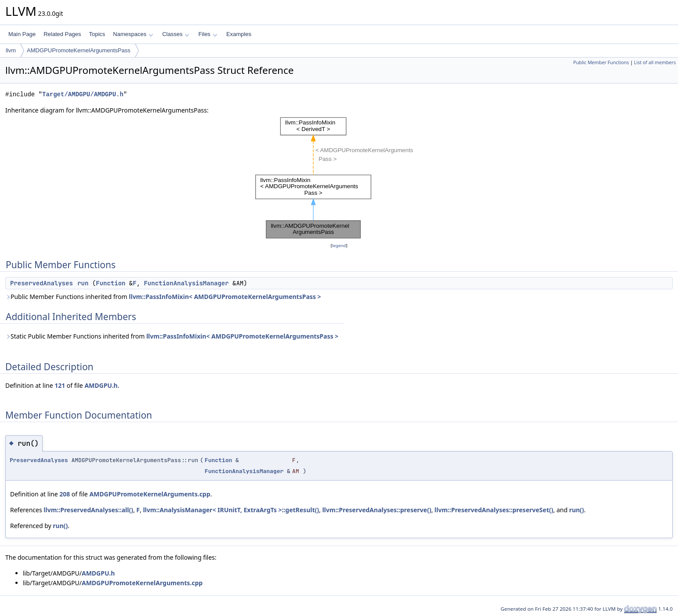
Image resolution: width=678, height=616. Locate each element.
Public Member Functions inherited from (163, 297)
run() (576, 510)
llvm (11, 50)
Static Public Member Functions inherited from (172, 336)
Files (208, 34)
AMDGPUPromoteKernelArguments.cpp (150, 494)
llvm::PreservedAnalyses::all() (88, 510)
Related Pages (62, 34)
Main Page (22, 34)
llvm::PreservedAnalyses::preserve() (377, 510)
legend (339, 246)
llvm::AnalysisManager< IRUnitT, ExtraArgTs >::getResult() (231, 510)
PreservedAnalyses (42, 283)
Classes (176, 34)
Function (111, 283)
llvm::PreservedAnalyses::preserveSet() (494, 510)
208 (65, 494)
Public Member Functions (601, 62)
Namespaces (133, 34)
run (83, 283)
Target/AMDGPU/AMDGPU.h (83, 94)
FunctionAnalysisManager (186, 283)
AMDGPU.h (101, 385)
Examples (239, 34)
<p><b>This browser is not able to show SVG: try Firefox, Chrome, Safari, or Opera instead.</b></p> (339, 178)
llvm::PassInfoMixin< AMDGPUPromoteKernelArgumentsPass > (225, 297)
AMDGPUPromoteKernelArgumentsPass (79, 50)
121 (60, 385)
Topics (97, 34)
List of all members (655, 62)
